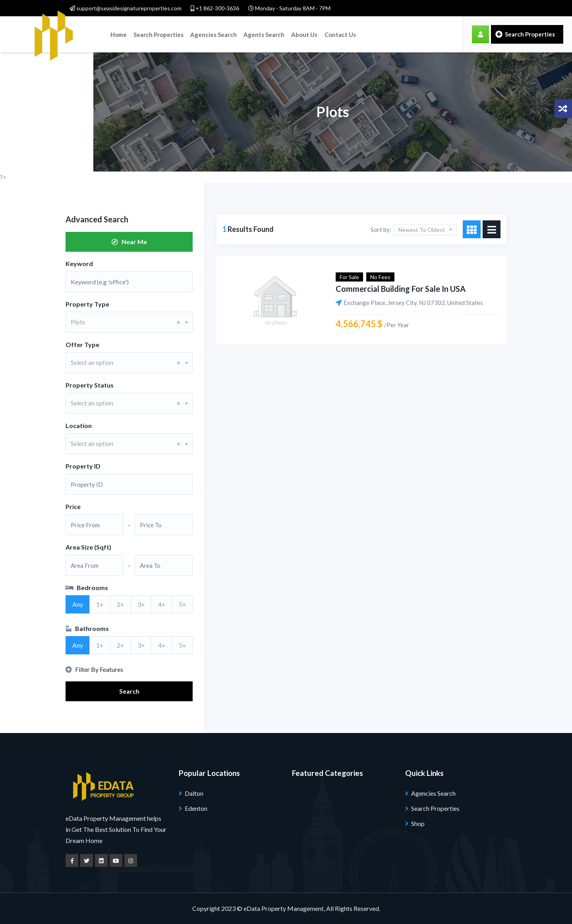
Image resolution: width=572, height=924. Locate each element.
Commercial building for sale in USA (401, 289)
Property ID (83, 466)
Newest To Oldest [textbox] (422, 230)
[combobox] (129, 322)
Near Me (129, 242)
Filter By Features (94, 669)
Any (78, 604)
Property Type (87, 304)
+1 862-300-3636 (215, 8)
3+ (141, 604)
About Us (303, 34)
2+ (121, 604)
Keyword (79, 263)
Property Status (90, 385)
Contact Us (339, 34)
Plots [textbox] (126, 322)
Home (119, 34)
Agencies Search (213, 34)
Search (129, 691)
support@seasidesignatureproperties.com (126, 8)
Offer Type (82, 344)
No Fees (380, 277)
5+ (183, 604)
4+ (162, 604)
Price (73, 506)
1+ (100, 604)
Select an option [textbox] (126, 363)
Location (79, 425)
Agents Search (263, 34)
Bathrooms (87, 628)
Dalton (194, 793)
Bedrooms (87, 587)
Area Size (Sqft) (88, 547)
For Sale (349, 277)
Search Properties (158, 34)
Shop (418, 823)
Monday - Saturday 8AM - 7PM (289, 8)
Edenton (196, 808)
